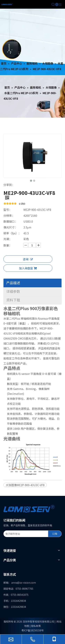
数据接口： (10, 221)
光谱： (8, 239)
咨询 (28, 259)
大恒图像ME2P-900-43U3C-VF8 (25, 485)
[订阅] (55, 534)
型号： (8, 210)
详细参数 (13, 291)
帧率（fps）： (12, 233)
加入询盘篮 (28, 268)
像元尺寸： (10, 227)
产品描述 (13, 283)
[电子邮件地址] (25, 534)
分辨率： (9, 215)
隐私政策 (36, 626)
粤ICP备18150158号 (33, 630)
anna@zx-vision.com (24, 583)
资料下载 (13, 300)
